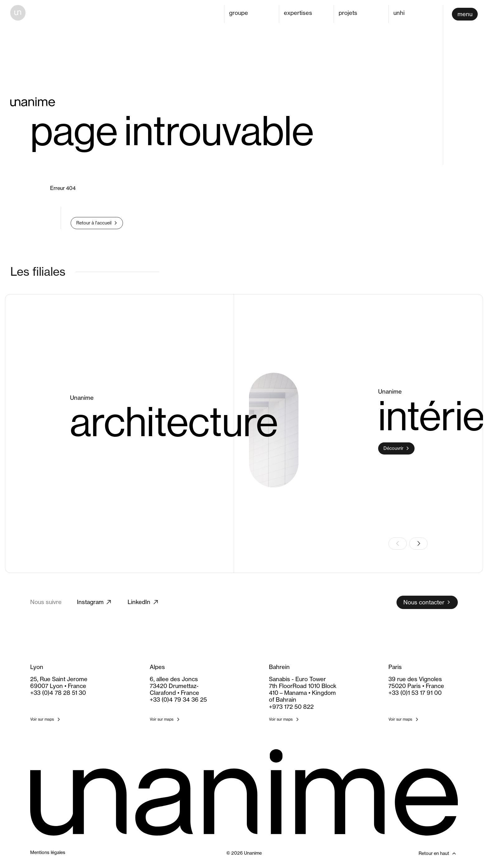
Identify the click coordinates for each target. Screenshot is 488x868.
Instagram (95, 602)
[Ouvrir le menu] (465, 14)
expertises (298, 13)
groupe (239, 13)
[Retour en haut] (423, 853)
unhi (399, 13)
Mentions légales (48, 852)
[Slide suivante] (418, 544)
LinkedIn (143, 602)
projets (348, 13)
